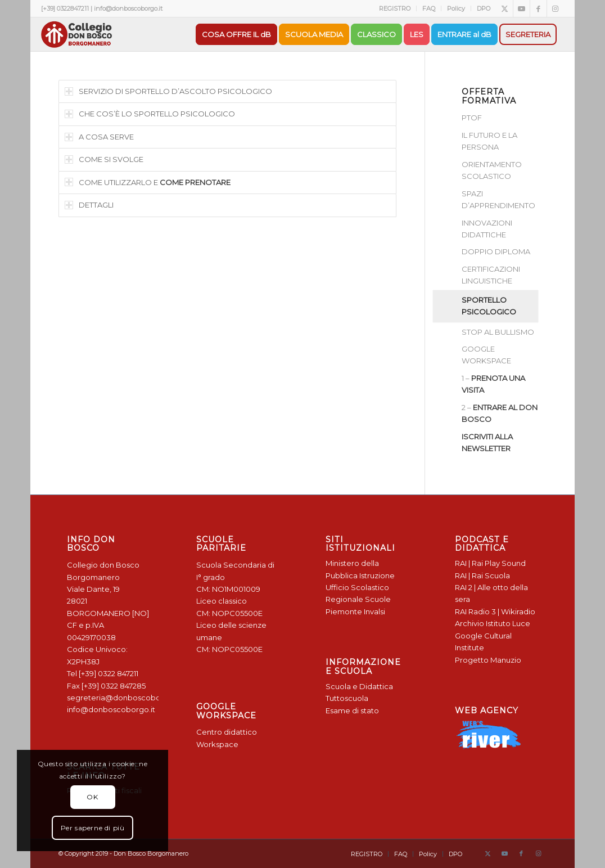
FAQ (429, 8)
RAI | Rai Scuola (482, 575)
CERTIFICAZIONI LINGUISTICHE (491, 275)
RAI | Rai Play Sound (490, 563)
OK (92, 797)
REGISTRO (395, 8)
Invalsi (374, 611)
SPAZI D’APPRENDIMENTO (498, 199)
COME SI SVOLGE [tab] (104, 159)
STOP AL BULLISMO (498, 332)
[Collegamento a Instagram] (556, 8)
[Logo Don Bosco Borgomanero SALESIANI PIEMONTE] (76, 34)
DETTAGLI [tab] (89, 205)
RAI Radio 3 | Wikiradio (495, 611)
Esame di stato (352, 710)
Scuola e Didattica (359, 686)
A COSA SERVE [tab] (99, 137)
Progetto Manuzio (488, 660)
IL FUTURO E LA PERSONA (489, 141)
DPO (484, 8)
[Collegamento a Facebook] (538, 8)
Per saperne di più (93, 828)
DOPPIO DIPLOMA (496, 251)
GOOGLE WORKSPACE (486, 355)
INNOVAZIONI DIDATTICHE (487, 229)
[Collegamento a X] (505, 8)
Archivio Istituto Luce (493, 623)
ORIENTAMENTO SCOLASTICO (492, 170)
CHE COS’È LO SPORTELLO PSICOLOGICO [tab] (150, 114)
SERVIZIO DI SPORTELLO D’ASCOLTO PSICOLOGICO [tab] (168, 91)
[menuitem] (395, 8)
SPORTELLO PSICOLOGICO (489, 306)
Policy (456, 8)
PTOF (472, 118)
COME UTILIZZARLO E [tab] (148, 182)
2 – (500, 413)
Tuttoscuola (347, 698)
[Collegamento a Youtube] (522, 8)
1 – (493, 384)
